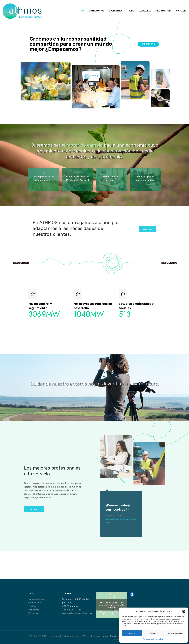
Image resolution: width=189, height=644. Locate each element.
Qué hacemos (35, 602)
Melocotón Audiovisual (114, 636)
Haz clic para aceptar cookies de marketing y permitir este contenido (111, 605)
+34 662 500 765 (72, 610)
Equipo (32, 606)
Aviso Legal (160, 639)
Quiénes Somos (36, 599)
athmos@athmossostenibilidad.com (77, 613)
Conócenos (148, 44)
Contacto (33, 613)
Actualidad (34, 610)
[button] (184, 611)
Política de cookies (149, 639)
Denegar (153, 633)
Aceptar (132, 633)
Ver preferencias (175, 633)
